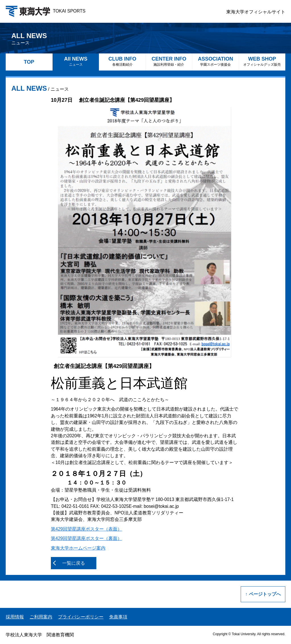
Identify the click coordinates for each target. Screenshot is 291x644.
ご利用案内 (41, 617)
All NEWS (76, 61)
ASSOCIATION (216, 61)
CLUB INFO (122, 61)
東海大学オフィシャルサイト (256, 12)
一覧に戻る (74, 563)
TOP (29, 62)
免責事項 (118, 617)
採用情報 (15, 617)
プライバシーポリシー (81, 617)
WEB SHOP (262, 61)
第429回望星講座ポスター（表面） (86, 529)
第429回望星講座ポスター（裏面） (86, 538)
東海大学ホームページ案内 (78, 548)
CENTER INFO (169, 61)
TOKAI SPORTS (46, 11)
